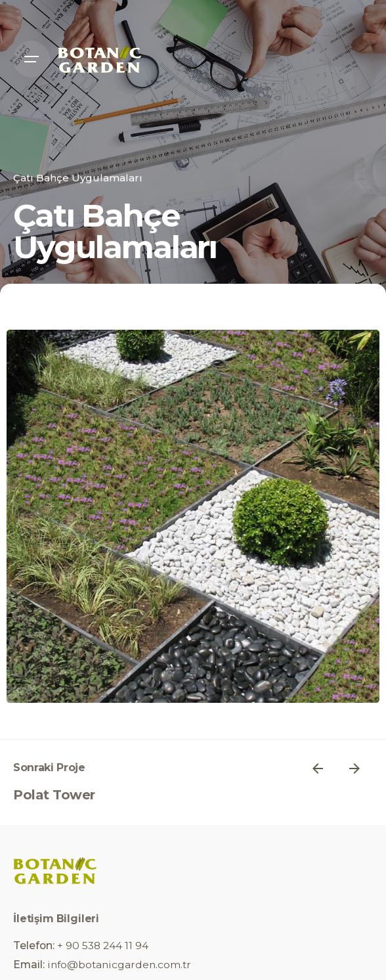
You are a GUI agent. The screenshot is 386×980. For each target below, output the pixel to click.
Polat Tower (54, 795)
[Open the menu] (32, 59)
